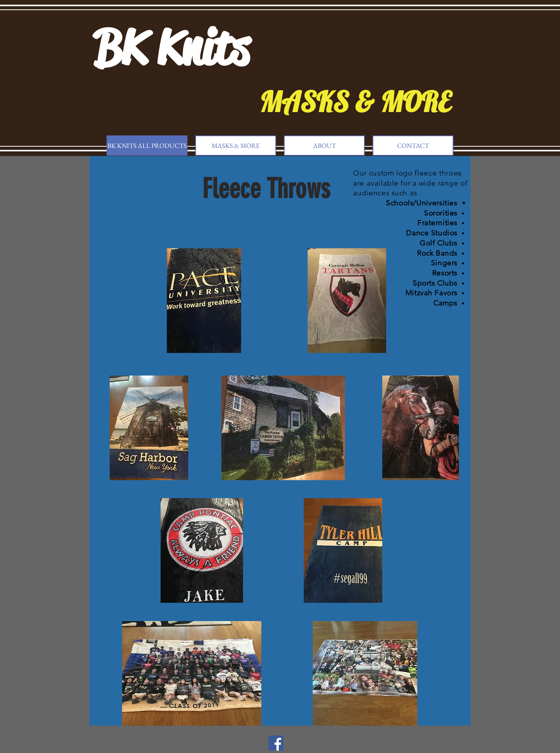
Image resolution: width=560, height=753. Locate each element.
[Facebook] (276, 743)
